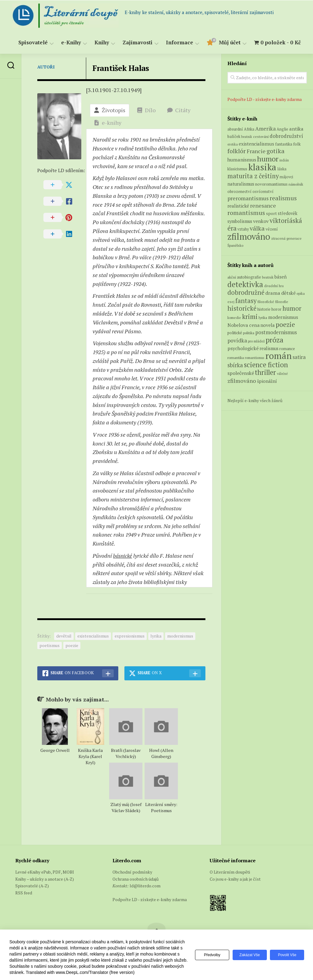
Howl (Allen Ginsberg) (161, 753)
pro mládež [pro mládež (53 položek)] (256, 341)
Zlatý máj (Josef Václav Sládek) (126, 807)
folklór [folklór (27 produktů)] (237, 151)
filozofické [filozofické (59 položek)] (266, 302)
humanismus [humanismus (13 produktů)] (242, 160)
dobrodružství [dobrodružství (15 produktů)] (286, 136)
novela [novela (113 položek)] (268, 325)
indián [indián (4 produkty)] (284, 160)
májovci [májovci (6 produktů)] (286, 177)
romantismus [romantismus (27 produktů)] (246, 213)
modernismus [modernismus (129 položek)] (283, 317)
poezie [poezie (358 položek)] (285, 324)
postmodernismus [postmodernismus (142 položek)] (276, 332)
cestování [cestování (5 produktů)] (261, 137)
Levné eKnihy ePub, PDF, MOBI (45, 872)
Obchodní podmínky (132, 872)
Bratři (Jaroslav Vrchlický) (126, 753)
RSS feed (24, 893)
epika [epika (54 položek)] (301, 293)
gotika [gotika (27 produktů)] (276, 151)
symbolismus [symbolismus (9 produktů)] (240, 221)
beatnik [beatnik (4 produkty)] (247, 137)
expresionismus (130, 636)
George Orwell (55, 750)
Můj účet (230, 43)
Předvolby (209, 955)
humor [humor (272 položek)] (292, 308)
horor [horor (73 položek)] (276, 309)
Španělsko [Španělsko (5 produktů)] (235, 245)
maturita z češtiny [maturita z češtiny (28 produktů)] (253, 176)
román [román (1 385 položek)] (278, 356)
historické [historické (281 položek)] (242, 308)
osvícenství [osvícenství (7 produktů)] (263, 191)
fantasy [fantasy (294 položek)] (246, 301)
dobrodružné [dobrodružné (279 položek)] (246, 292)
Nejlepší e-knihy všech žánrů (255, 400)
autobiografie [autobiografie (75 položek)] (249, 277)
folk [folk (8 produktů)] (297, 144)
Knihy (102, 43)
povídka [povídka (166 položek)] (237, 340)
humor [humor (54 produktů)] (268, 159)
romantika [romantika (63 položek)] (236, 357)
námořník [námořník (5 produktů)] (296, 184)
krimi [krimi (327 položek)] (250, 316)
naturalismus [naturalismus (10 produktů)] (241, 184)
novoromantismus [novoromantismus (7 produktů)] (271, 184)
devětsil (64, 636)
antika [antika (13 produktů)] (296, 129)
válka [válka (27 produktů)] (257, 228)
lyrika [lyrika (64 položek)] (263, 317)
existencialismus (93, 636)
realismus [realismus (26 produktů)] (283, 198)
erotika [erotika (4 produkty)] (233, 144)
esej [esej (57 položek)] (231, 302)
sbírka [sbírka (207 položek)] (235, 365)
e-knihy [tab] (108, 123)
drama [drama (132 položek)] (273, 293)
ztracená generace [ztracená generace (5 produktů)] (286, 238)
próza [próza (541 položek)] (274, 340)
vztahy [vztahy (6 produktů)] (243, 229)
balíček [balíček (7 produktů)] (234, 136)
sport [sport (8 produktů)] (271, 213)
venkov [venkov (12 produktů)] (261, 221)
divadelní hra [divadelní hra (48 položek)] (274, 286)
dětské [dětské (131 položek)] (288, 293)
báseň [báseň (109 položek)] (281, 277)
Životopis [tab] (110, 110)
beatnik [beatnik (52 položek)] (268, 277)
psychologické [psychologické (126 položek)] (243, 348)
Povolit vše (286, 955)
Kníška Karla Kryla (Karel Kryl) (90, 756)
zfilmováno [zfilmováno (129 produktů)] (249, 236)
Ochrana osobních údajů (136, 879)
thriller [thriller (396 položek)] (265, 372)
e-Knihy (71, 43)
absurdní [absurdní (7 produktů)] (235, 129)
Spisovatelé (33, 43)
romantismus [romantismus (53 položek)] (255, 358)
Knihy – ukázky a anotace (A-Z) (45, 879)
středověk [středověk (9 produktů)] (288, 213)
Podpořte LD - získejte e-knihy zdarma (265, 99)
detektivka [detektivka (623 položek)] (245, 284)
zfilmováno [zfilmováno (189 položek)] (242, 381)
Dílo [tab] (146, 110)
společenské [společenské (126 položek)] (241, 373)
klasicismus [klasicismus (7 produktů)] (237, 169)
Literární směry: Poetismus (161, 807)
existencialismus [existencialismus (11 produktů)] (256, 144)
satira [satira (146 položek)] (299, 357)
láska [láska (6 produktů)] (282, 169)
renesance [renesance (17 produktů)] (263, 206)
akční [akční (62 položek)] (232, 277)
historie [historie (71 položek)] (264, 309)
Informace (180, 43)
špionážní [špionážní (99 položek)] (267, 381)
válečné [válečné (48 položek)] (282, 374)
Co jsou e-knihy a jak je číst (235, 879)
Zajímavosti (138, 43)
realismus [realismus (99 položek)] (269, 348)
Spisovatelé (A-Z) (32, 886)
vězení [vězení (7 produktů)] (272, 229)
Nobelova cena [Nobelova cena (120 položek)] (243, 325)
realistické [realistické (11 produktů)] (238, 206)
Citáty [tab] (179, 110)
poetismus (50, 645)
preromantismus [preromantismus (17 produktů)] (248, 198)
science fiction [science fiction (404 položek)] (266, 365)
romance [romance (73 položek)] (287, 349)
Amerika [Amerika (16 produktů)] (265, 129)
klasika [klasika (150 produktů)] (262, 167)
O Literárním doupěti (230, 872)
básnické (123, 556)
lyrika (156, 636)
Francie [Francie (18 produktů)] (256, 151)
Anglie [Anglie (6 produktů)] (282, 129)
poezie (72, 645)
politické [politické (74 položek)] (235, 333)
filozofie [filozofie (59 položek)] (282, 302)
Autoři (46, 67)
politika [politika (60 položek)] (249, 333)
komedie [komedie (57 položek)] (234, 318)
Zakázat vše (248, 955)
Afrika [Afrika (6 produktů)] (249, 129)
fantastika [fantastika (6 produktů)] (284, 144)
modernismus (180, 636)
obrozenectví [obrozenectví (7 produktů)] (239, 191)
